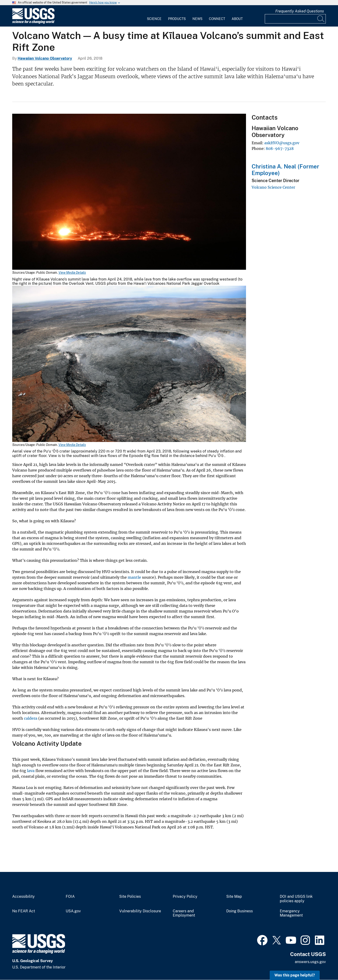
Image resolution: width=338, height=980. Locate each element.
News (197, 19)
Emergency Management (291, 913)
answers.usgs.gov (310, 962)
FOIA (70, 897)
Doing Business (240, 911)
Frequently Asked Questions (300, 11)
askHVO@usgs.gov (282, 143)
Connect (217, 19)
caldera (31, 718)
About (237, 19)
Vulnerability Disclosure (140, 911)
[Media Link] (129, 192)
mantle (134, 577)
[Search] (321, 19)
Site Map (234, 897)
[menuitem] (154, 16)
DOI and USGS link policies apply (296, 899)
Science (154, 19)
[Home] (33, 23)
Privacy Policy (185, 897)
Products (177, 19)
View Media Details (72, 273)
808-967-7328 (280, 148)
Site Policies (130, 897)
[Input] (295, 19)
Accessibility (23, 897)
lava (31, 771)
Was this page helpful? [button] (295, 975)
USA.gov (73, 911)
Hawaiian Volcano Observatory (45, 58)
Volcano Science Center (273, 187)
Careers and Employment (184, 913)
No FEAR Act (24, 911)
